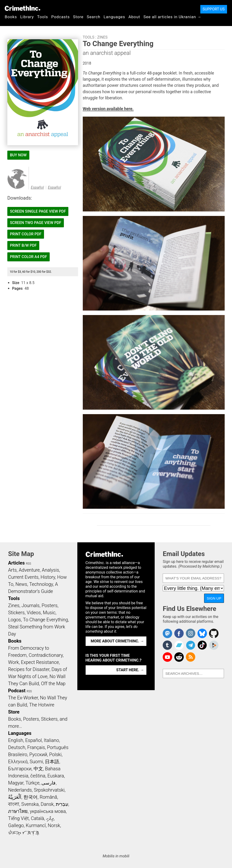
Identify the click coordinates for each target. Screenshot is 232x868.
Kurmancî (36, 825)
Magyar (16, 783)
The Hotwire (42, 705)
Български (20, 769)
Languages (114, 17)
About (134, 17)
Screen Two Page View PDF (36, 223)
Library (27, 17)
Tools (43, 17)
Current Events (23, 577)
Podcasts (61, 17)
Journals (31, 605)
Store (78, 17)
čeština (38, 776)
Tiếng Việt (18, 818)
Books (11, 17)
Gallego (16, 825)
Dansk (47, 804)
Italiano (51, 740)
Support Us (214, 9)
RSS (28, 564)
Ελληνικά (18, 762)
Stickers (16, 613)
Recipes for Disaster (29, 669)
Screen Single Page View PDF (38, 211)
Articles (16, 563)
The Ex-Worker (23, 698)
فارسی (48, 783)
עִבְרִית (62, 804)
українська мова (48, 811)
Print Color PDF (26, 234)
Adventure (29, 570)
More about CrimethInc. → (117, 641)
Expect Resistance (40, 662)
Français (36, 747)
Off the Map (53, 684)
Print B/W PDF (23, 245)
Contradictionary (46, 655)
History (48, 577)
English (16, 740)
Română (48, 797)
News (21, 584)
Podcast (17, 691)
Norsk (54, 825)
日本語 (52, 762)
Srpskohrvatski (49, 790)
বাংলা (14, 804)
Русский (38, 754)
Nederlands (20, 790)
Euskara (56, 776)
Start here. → (130, 670)
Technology (41, 584)
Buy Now (18, 155)
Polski (55, 754)
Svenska (30, 804)
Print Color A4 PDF (28, 257)
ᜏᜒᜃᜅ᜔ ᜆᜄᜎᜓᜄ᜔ (24, 833)
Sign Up (214, 598)
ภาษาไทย (18, 811)
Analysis (50, 570)
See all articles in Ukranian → (173, 17)
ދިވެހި (50, 818)
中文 (38, 769)
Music (49, 613)
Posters (50, 605)
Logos (14, 620)
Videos (34, 613)
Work (13, 662)
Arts (12, 570)
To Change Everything (45, 620)
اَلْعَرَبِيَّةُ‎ (15, 797)
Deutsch (17, 747)
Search (94, 17)
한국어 (31, 797)
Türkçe (33, 783)
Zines (102, 37)
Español (37, 187)
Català (37, 818)
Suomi (36, 762)
